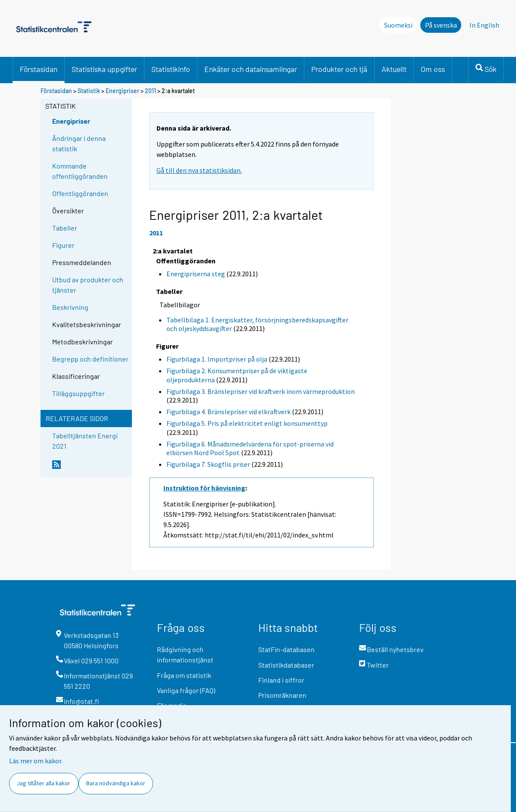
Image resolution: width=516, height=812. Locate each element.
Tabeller (65, 228)
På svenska (441, 25)
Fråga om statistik (184, 675)
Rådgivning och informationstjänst (185, 654)
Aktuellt (394, 69)
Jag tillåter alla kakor (44, 783)
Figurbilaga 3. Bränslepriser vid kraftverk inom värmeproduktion (261, 391)
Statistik (89, 91)
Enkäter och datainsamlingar (251, 69)
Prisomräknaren (282, 695)
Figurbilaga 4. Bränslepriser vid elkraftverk (228, 412)
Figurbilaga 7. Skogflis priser (208, 464)
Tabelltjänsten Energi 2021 (85, 441)
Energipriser (122, 91)
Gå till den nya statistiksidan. (199, 170)
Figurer (63, 245)
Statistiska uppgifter (104, 69)
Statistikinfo (171, 69)
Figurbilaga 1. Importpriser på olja (217, 359)
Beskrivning (70, 307)
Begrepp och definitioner (90, 359)
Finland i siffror (281, 680)
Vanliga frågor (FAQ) (186, 690)
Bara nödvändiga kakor (116, 783)
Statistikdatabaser (286, 665)
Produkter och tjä (339, 69)
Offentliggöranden (80, 193)
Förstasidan (39, 69)
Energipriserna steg (196, 274)
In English (484, 25)
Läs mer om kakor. (36, 761)
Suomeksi (398, 25)
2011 (150, 91)
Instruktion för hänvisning (204, 488)
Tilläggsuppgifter (78, 393)
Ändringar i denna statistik (79, 143)
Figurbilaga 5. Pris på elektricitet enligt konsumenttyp (247, 423)
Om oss (433, 69)
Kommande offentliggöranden (80, 171)
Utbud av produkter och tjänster (88, 285)
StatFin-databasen (286, 649)
